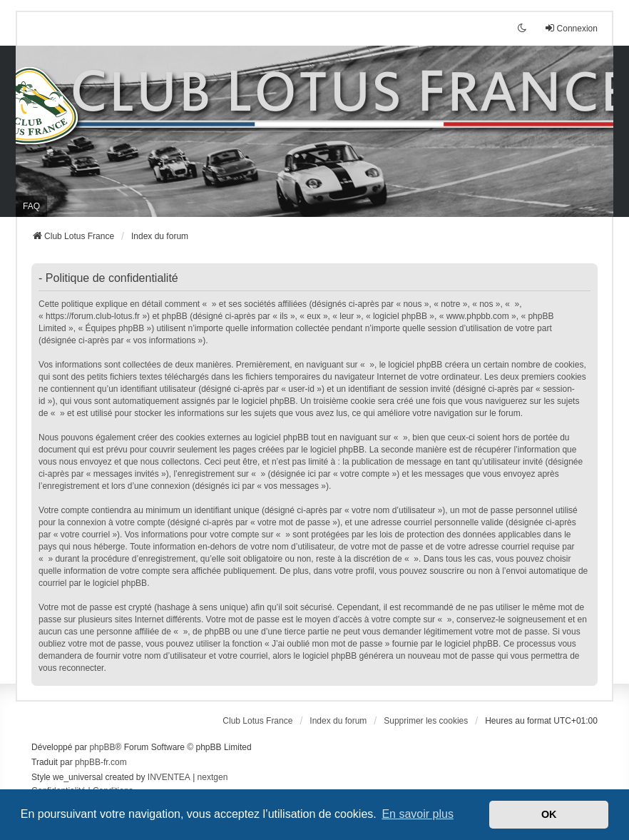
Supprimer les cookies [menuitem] (426, 721)
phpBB (102, 747)
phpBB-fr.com (101, 762)
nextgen (213, 777)
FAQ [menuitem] (31, 206)
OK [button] (549, 814)
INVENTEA (169, 777)
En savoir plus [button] (418, 814)
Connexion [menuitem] (571, 28)
